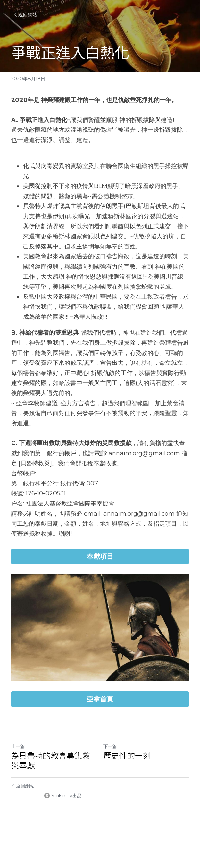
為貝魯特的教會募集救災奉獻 (51, 760)
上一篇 (18, 746)
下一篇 (110, 746)
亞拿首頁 (100, 699)
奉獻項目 (100, 556)
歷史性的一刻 (127, 755)
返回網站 (25, 15)
